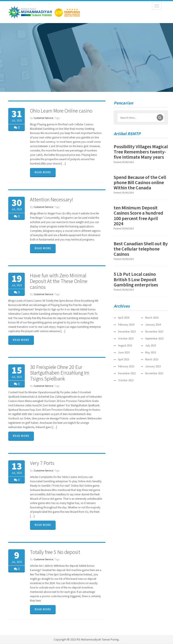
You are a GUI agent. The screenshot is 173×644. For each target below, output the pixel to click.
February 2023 (126, 366)
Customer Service (43, 118)
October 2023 (126, 339)
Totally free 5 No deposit (55, 552)
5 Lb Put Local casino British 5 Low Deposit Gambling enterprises (136, 279)
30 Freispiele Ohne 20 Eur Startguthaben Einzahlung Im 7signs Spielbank (60, 373)
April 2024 (124, 318)
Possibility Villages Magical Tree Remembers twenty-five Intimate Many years (141, 152)
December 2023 (127, 332)
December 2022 (127, 373)
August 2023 (125, 346)
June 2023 (124, 352)
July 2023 (151, 346)
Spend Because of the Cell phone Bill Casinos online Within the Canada (140, 182)
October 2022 (126, 380)
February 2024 (126, 325)
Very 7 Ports (42, 463)
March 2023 (152, 359)
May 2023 (151, 352)
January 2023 (153, 366)
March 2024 (152, 318)
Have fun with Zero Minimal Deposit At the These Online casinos (59, 281)
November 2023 (154, 332)
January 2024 (153, 325)
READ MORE (43, 172)
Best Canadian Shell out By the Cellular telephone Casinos (141, 249)
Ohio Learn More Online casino (61, 111)
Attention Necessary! (52, 199)
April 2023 (124, 359)
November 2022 (154, 373)
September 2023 (154, 339)
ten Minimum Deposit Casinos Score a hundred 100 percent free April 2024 (138, 216)
